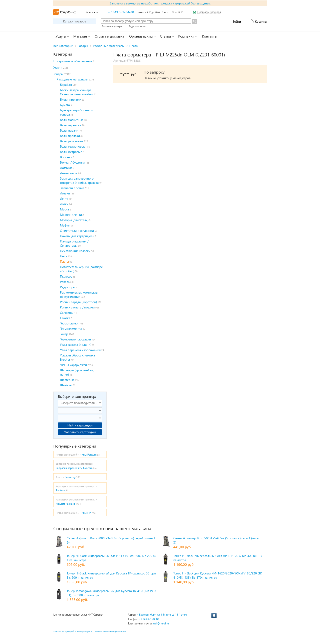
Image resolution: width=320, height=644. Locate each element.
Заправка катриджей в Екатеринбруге (73, 631)
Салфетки (67, 313)
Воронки (66, 157)
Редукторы (68, 287)
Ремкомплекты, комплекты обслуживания (79, 294)
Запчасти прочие (72, 188)
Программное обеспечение (73, 61)
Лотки (64, 204)
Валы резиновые (72, 141)
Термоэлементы (71, 329)
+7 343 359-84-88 (121, 12)
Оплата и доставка (109, 36)
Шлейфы (66, 385)
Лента (64, 199)
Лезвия (65, 193)
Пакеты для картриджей (77, 236)
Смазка (65, 318)
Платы (134, 46)
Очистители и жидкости (77, 231)
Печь (64, 256)
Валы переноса (71, 125)
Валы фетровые (71, 152)
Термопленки (69, 323)
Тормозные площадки (75, 339)
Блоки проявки (71, 99)
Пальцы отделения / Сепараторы (74, 243)
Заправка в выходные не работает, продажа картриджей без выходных (160, 3)
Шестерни (67, 380)
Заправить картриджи (80, 432)
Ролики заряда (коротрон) (78, 302)
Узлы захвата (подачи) (76, 345)
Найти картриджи (80, 425)
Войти (237, 21)
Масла (64, 209)
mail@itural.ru (161, 623)
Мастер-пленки (71, 215)
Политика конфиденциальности (110, 631)
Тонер (64, 334)
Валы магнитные (72, 120)
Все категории (63, 46)
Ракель (65, 282)
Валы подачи (69, 130)
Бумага (65, 105)
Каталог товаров (75, 21)
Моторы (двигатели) (74, 220)
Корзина (261, 21)
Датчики (66, 168)
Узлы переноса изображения (80, 350)
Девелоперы (69, 173)
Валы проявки (70, 136)
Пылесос (66, 276)
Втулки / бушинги (72, 162)
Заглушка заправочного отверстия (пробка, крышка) (80, 180)
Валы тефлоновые (73, 146)
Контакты (210, 36)
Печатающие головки (75, 251)
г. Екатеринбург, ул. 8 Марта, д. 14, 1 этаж (162, 615)
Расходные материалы (109, 46)
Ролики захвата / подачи (77, 307)
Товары (83, 46)
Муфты (65, 225)
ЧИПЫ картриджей (73, 365)
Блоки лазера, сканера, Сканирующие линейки (77, 92)
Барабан (66, 85)
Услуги (58, 67)
